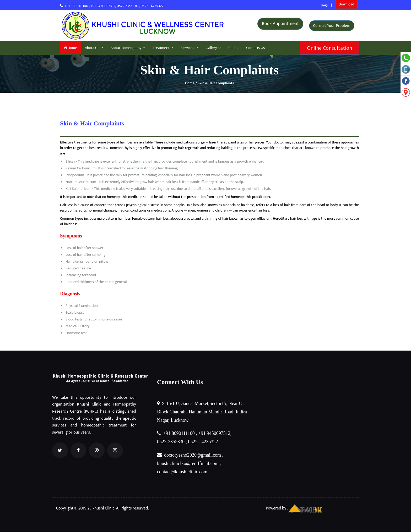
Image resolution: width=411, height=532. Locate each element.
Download (346, 5)
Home (71, 48)
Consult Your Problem (332, 26)
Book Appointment (280, 25)
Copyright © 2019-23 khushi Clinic (85, 508)
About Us (94, 48)
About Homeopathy (128, 48)
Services (189, 48)
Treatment (163, 48)
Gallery (213, 48)
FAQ (325, 5)
